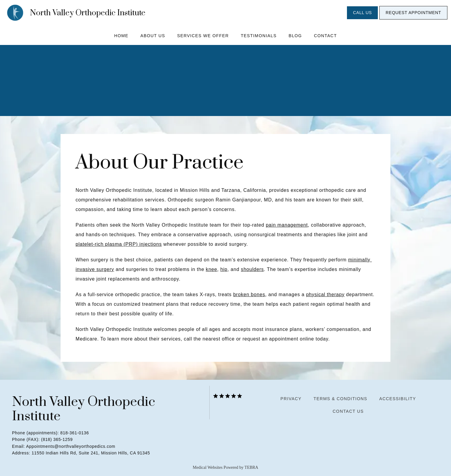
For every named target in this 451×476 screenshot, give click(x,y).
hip (224, 269)
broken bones (249, 295)
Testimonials (259, 36)
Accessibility (398, 399)
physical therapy (325, 295)
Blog (295, 36)
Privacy (291, 399)
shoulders (252, 269)
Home (121, 36)
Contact (325, 36)
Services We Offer (203, 36)
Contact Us (348, 411)
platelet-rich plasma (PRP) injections (119, 244)
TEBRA (251, 467)
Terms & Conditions (340, 399)
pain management (287, 225)
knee (211, 269)
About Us (153, 36)
